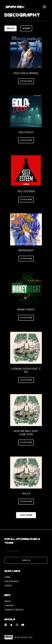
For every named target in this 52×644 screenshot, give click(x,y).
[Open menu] (44, 7)
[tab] (11, 28)
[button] (26, 515)
